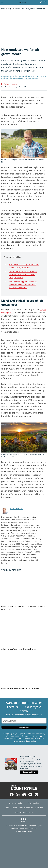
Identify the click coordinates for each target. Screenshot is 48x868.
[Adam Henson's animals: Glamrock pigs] (24, 630)
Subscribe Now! (29, 772)
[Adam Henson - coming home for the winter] (24, 670)
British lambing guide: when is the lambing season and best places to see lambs (23, 285)
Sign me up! (24, 727)
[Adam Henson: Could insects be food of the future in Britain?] (24, 588)
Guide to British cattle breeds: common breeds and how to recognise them (23, 275)
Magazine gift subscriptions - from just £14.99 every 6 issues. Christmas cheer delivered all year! (24, 77)
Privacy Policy (36, 739)
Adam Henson (16, 509)
